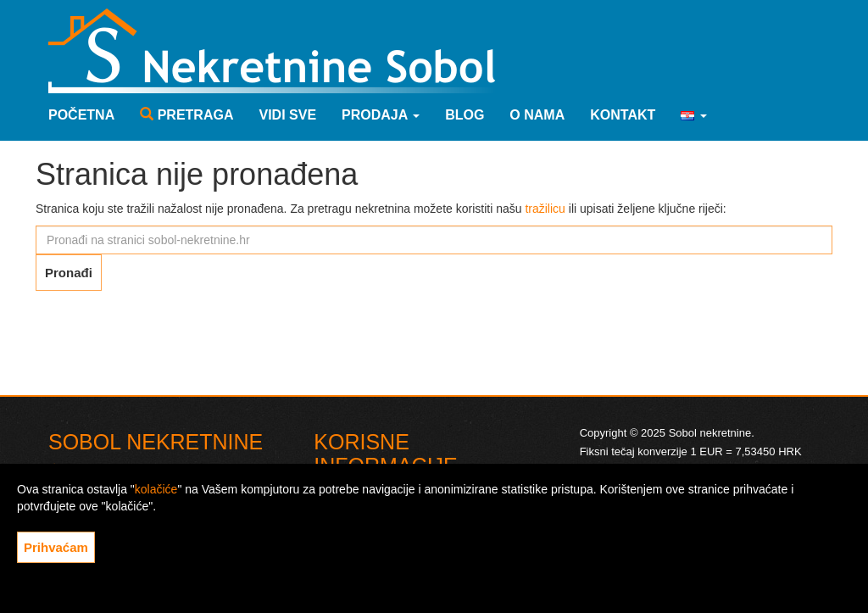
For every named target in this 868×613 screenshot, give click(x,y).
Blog (465, 115)
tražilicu (545, 209)
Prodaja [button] (381, 115)
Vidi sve (287, 115)
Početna (81, 115)
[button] (693, 115)
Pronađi (69, 273)
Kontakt (623, 115)
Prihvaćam (56, 547)
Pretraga (186, 115)
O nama (537, 115)
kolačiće (156, 489)
